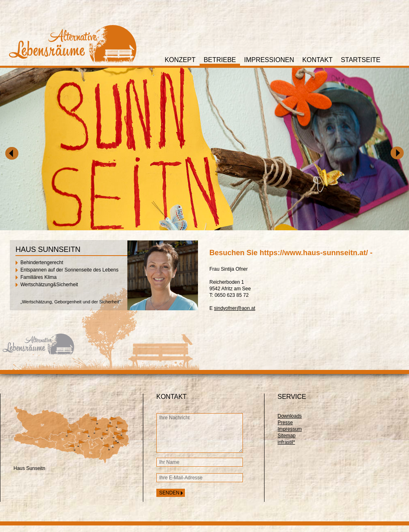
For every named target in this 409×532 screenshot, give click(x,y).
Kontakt (318, 60)
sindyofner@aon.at (235, 308)
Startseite (361, 60)
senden (169, 493)
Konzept (180, 60)
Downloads (290, 416)
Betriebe (220, 60)
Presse (285, 423)
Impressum (290, 429)
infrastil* (286, 442)
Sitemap (287, 436)
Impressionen (269, 60)
